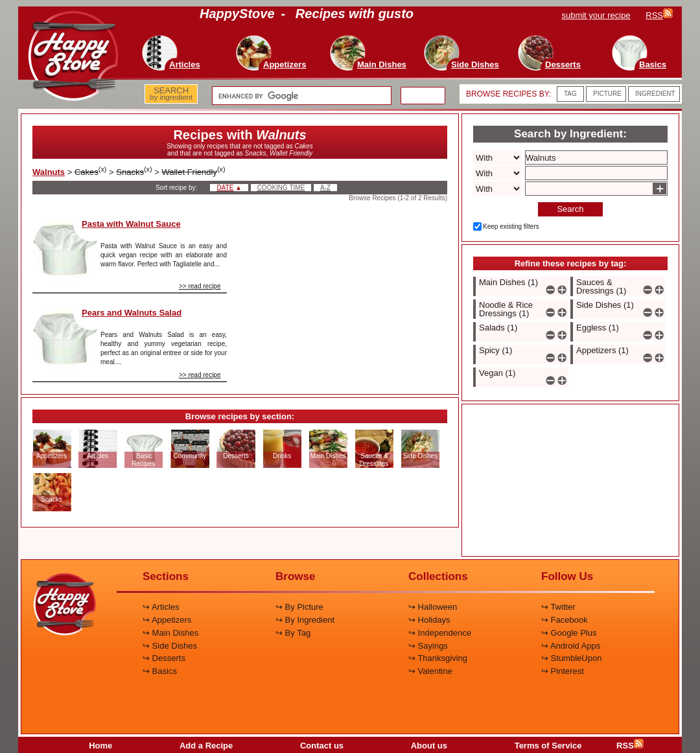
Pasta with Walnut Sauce (131, 224)
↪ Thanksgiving (438, 658)
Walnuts (49, 172)
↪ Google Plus (569, 633)
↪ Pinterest (563, 671)
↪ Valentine (430, 671)
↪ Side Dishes (170, 646)
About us (429, 746)
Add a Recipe (206, 746)
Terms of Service (548, 746)
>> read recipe (200, 286)
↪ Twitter (558, 607)
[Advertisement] (348, 281)
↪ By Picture (299, 607)
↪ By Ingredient (305, 620)
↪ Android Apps (571, 646)
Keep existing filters (511, 226)
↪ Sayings (428, 646)
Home (100, 746)
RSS (630, 746)
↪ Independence (440, 633)
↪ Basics (160, 671)
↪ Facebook (565, 620)
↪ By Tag (293, 633)
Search (570, 209)
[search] (300, 96)
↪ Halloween (433, 607)
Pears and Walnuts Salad (132, 313)
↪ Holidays (429, 620)
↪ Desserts (164, 658)
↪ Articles (161, 607)
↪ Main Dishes (170, 633)
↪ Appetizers (167, 620)
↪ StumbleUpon (571, 658)
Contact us (322, 746)
